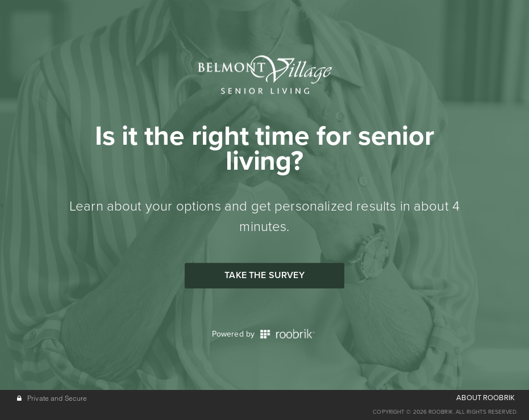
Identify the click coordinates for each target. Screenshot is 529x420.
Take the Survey (264, 275)
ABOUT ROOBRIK (486, 398)
